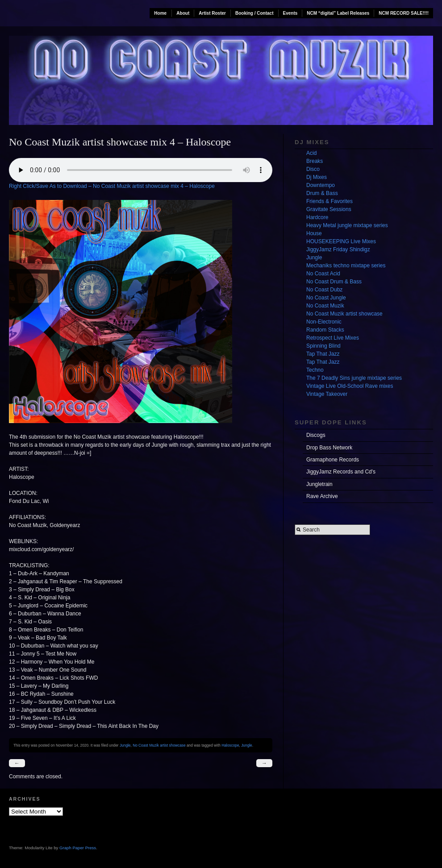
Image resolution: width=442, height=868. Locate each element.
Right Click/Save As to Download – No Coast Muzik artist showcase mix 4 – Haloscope (112, 186)
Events (290, 13)
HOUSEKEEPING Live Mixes (341, 241)
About (183, 13)
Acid (311, 153)
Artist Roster (212, 13)
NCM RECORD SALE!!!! (404, 13)
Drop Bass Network (329, 448)
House (314, 233)
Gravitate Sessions (329, 209)
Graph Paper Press (78, 848)
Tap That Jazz (323, 354)
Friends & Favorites (329, 201)
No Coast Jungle (326, 298)
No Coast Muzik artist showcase (159, 745)
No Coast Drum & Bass (334, 282)
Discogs (316, 435)
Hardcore (317, 217)
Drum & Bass (322, 193)
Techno (315, 370)
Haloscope (230, 745)
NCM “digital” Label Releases (338, 13)
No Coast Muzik (325, 306)
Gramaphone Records (333, 460)
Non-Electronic (324, 322)
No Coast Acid (323, 274)
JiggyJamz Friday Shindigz (338, 249)
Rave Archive (322, 496)
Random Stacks (325, 330)
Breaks (315, 161)
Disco (313, 169)
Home (160, 13)
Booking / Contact (254, 13)
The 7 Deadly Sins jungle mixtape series (354, 378)
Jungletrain (319, 484)
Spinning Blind (323, 346)
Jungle (125, 745)
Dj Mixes (317, 177)
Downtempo (321, 185)
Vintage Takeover (327, 394)
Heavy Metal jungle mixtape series (347, 225)
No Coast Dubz (324, 290)
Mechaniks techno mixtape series (346, 266)
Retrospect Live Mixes (333, 338)
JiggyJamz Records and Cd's (341, 472)
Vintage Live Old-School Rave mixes (350, 386)
